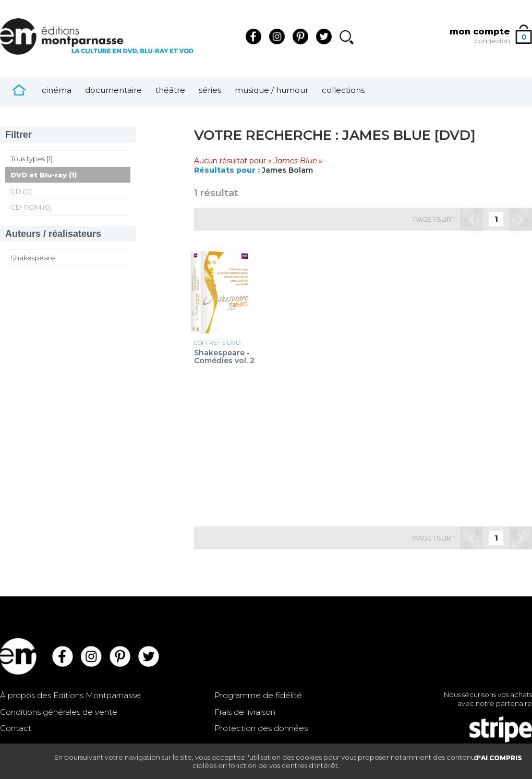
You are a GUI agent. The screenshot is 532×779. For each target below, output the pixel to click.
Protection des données (261, 728)
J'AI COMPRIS (499, 758)
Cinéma (57, 90)
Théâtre (170, 90)
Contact (16, 728)
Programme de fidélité (258, 695)
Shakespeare (33, 258)
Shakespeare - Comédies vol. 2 (224, 357)
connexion (492, 41)
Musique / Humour (271, 90)
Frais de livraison (245, 712)
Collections (343, 90)
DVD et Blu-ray (39, 175)
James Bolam (287, 170)
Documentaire (113, 90)
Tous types (28, 159)
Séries (210, 90)
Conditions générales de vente (59, 712)
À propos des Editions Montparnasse (70, 695)
